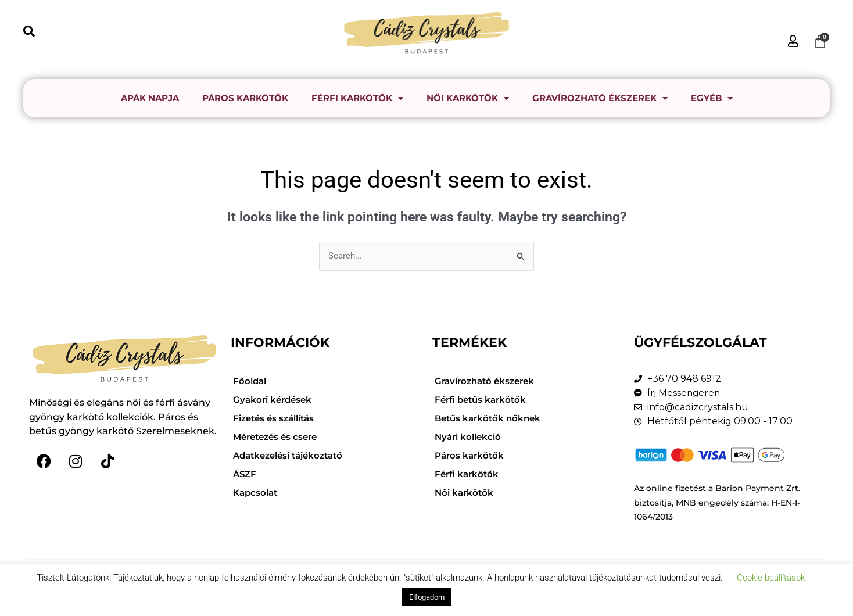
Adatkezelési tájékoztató (293, 455)
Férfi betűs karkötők (483, 400)
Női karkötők (468, 99)
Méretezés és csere (278, 437)
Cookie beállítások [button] (771, 578)
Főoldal (251, 381)
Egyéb (712, 99)
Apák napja (150, 98)
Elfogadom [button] (427, 597)
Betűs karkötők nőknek (490, 418)
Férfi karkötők (357, 99)
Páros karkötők (245, 98)
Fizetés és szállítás (277, 418)
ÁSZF (245, 474)
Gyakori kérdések (275, 400)
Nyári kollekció (470, 437)
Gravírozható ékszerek (600, 99)
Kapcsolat (257, 493)
